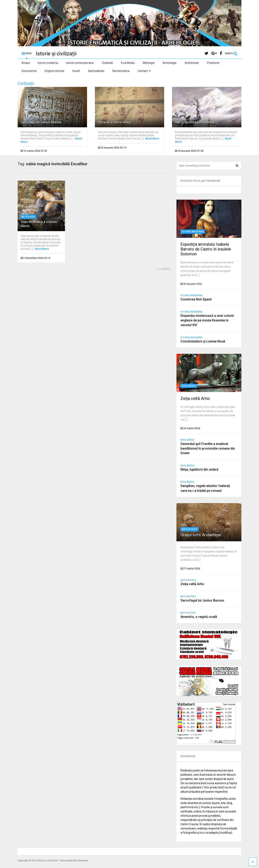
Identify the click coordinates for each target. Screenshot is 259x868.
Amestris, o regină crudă (199, 617)
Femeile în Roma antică (114, 122)
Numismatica (121, 71)
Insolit (76, 71)
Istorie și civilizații (56, 54)
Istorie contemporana (80, 63)
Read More (152, 139)
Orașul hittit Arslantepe (201, 535)
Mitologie (149, 63)
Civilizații (26, 83)
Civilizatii (107, 63)
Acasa (26, 63)
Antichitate (192, 63)
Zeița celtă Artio (195, 398)
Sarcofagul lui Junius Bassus (41, 122)
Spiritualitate (96, 71)
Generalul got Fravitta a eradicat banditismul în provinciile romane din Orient (208, 448)
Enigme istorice (55, 71)
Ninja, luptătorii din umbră (199, 469)
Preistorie (213, 63)
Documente (29, 71)
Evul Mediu (128, 63)
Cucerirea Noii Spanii (196, 299)
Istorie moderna (48, 63)
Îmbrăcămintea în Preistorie (195, 122)
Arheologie (170, 63)
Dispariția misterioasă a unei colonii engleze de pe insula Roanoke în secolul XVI (207, 320)
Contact (144, 71)
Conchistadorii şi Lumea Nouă (203, 341)
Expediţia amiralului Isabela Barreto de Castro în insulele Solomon (206, 249)
